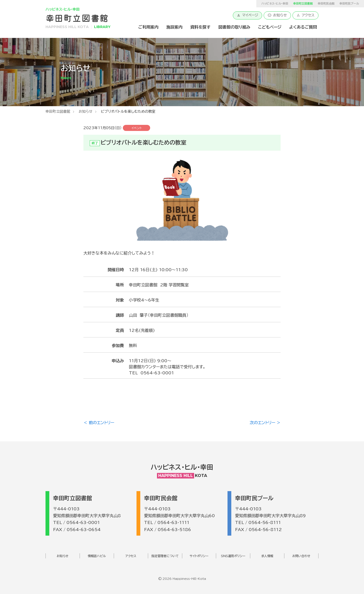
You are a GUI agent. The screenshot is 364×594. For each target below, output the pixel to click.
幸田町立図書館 (58, 111)
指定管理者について (165, 556)
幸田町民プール (349, 3)
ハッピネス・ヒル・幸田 (275, 3)
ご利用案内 (148, 27)
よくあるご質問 (303, 27)
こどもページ (270, 27)
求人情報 (267, 556)
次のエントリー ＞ (265, 423)
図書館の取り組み (234, 27)
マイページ (247, 15)
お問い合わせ (301, 556)
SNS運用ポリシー (233, 556)
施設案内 (174, 27)
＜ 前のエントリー (99, 423)
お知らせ (277, 15)
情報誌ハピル (97, 556)
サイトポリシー (199, 556)
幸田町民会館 (326, 3)
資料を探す (200, 27)
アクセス (305, 15)
